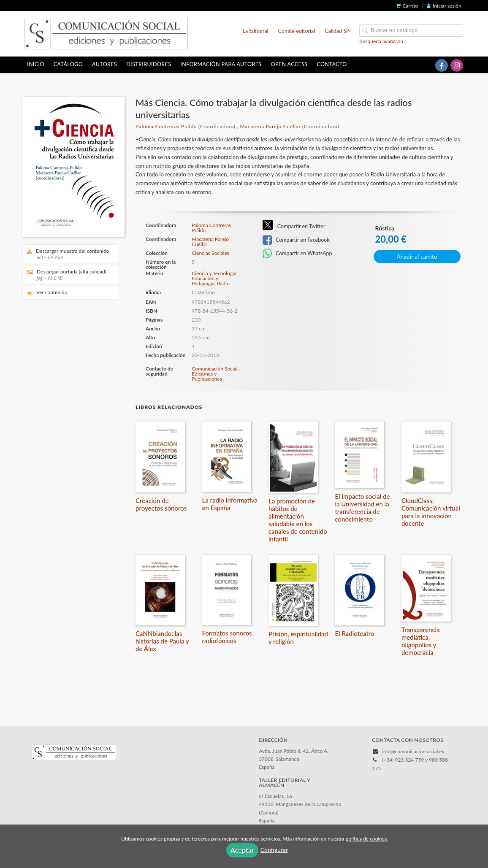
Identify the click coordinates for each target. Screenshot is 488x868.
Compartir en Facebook (296, 240)
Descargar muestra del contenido (68, 254)
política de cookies (366, 839)
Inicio (36, 64)
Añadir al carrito (417, 257)
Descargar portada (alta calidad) (68, 274)
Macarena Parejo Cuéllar (271, 126)
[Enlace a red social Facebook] (442, 65)
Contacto (332, 64)
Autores (104, 64)
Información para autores (221, 64)
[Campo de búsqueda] (411, 31)
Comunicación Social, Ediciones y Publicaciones (215, 374)
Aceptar (242, 850)
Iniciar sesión (444, 6)
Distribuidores (149, 64)
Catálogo (68, 64)
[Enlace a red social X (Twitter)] (426, 65)
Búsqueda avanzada (381, 41)
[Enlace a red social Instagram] (457, 65)
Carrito (407, 6)
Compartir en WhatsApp (297, 254)
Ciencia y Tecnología (214, 273)
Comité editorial (297, 31)
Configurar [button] (274, 850)
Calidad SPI (338, 31)
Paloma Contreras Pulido (166, 126)
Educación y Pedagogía (205, 281)
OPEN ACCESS (289, 64)
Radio (223, 283)
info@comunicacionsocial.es (413, 751)
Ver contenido (47, 293)
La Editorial (256, 31)
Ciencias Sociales (210, 253)
